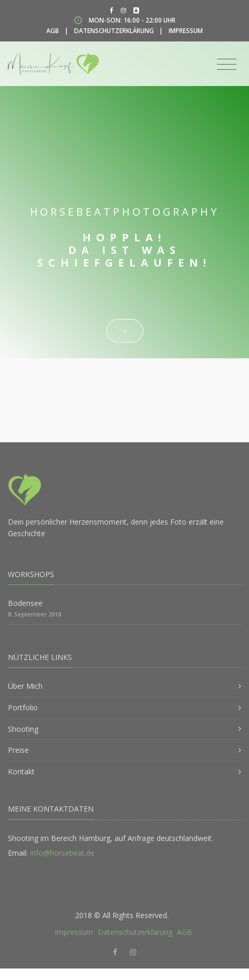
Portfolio (23, 707)
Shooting (23, 729)
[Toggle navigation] (227, 65)
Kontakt (21, 771)
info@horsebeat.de (62, 853)
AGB (53, 31)
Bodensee (25, 603)
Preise (18, 750)
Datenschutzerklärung (114, 31)
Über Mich (25, 686)
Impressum (186, 31)
